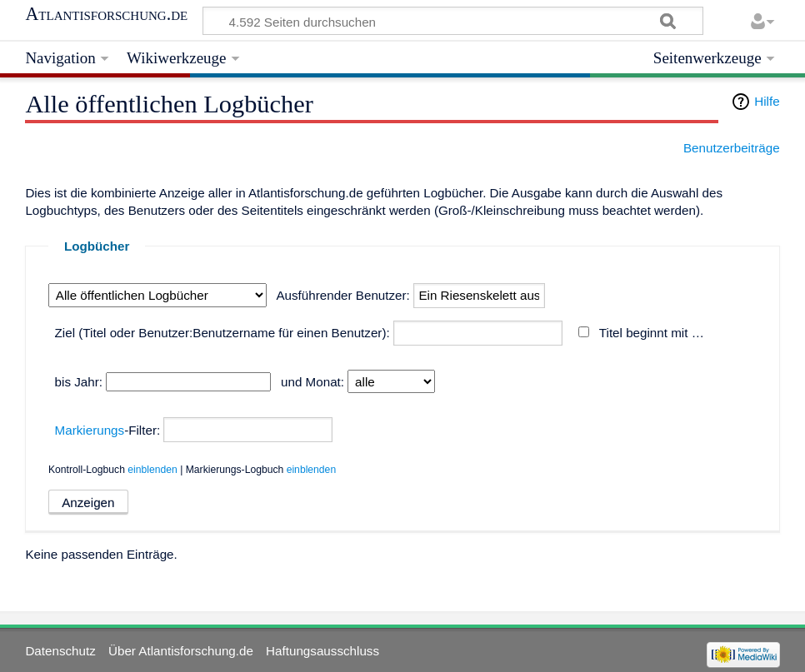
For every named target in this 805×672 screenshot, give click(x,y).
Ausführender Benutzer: (342, 295)
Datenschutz (60, 651)
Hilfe (767, 101)
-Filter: (108, 430)
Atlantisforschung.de (106, 14)
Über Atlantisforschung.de (181, 651)
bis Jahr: (79, 382)
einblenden (152, 470)
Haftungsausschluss (322, 651)
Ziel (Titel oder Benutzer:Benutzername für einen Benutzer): (222, 333)
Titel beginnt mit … (652, 333)
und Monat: (312, 382)
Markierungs (90, 430)
